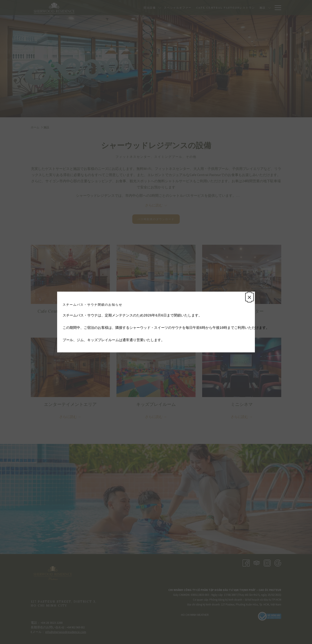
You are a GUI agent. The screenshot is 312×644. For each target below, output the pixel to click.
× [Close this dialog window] (249, 298)
